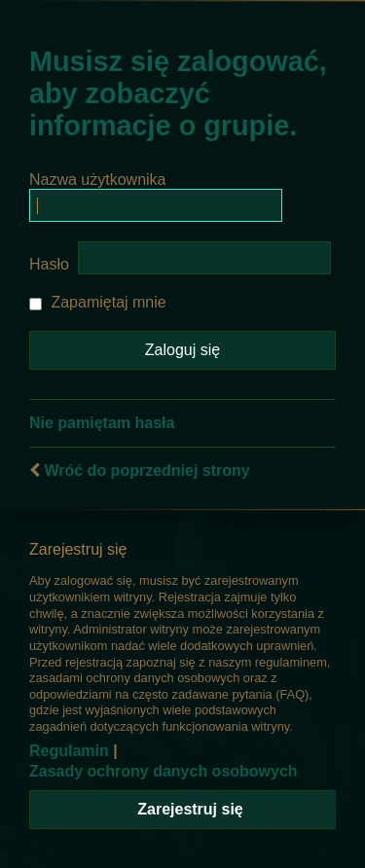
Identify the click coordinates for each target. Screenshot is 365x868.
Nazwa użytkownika (98, 180)
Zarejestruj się (190, 809)
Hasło (49, 264)
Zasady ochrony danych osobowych (164, 771)
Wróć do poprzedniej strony (146, 470)
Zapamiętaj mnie (98, 302)
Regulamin (69, 751)
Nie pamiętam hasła (102, 423)
